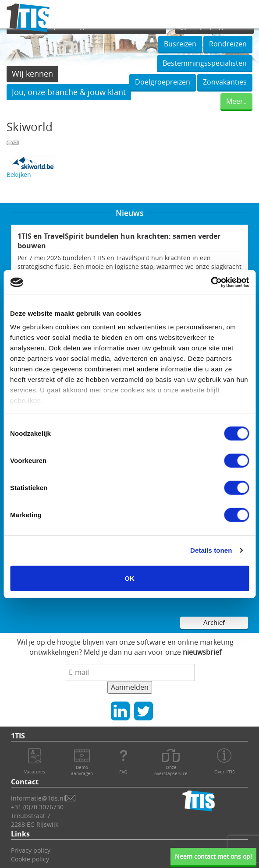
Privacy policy (31, 850)
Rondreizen (228, 44)
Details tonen (211, 550)
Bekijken (19, 175)
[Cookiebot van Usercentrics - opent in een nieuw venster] (211, 282)
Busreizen (180, 44)
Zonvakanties (225, 82)
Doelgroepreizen (163, 82)
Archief (214, 622)
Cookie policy (30, 859)
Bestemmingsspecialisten (205, 63)
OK (129, 578)
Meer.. (236, 101)
